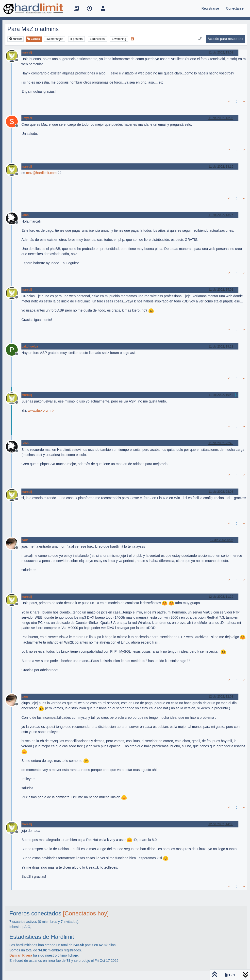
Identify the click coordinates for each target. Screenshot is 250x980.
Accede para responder (226, 39)
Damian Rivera (21, 955)
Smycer (27, 118)
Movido (16, 39)
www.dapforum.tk (41, 410)
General (34, 39)
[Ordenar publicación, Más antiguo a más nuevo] (200, 39)
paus (25, 540)
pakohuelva (30, 347)
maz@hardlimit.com (41, 173)
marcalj (27, 52)
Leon (25, 215)
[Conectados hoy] (86, 913)
